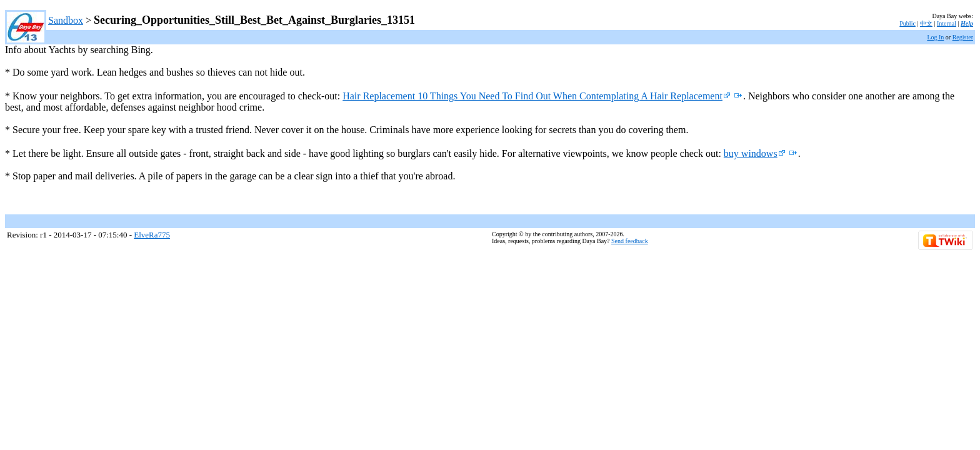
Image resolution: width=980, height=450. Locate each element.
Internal (947, 23)
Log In (935, 37)
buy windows (755, 153)
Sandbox (66, 20)
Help (967, 23)
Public (907, 23)
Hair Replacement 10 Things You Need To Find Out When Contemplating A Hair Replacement (537, 96)
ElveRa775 (152, 235)
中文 (926, 23)
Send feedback (630, 241)
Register (963, 37)
